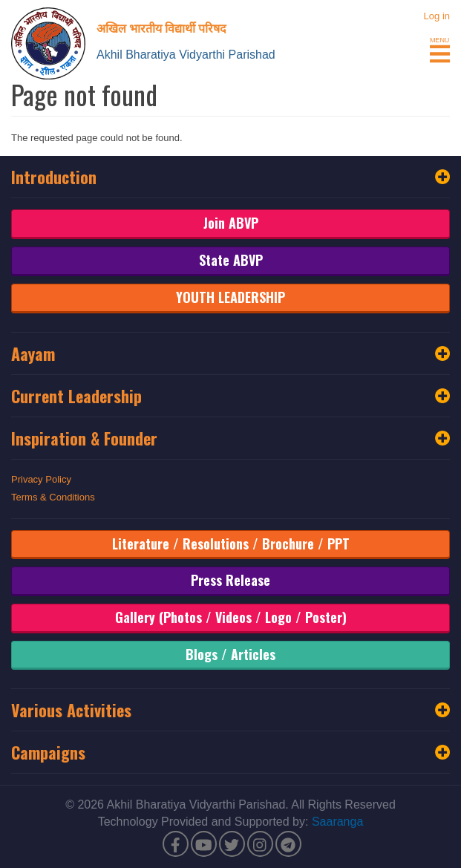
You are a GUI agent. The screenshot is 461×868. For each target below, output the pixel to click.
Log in (437, 16)
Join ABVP (231, 223)
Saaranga (337, 822)
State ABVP (231, 260)
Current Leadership (230, 396)
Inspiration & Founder (230, 438)
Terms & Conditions (53, 497)
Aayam (230, 353)
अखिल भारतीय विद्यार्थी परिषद (161, 27)
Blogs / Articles (230, 654)
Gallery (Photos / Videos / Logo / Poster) (231, 617)
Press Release (230, 580)
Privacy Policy (41, 479)
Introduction (230, 177)
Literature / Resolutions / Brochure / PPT (231, 544)
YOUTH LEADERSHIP (230, 297)
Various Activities (230, 710)
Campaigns (230, 752)
